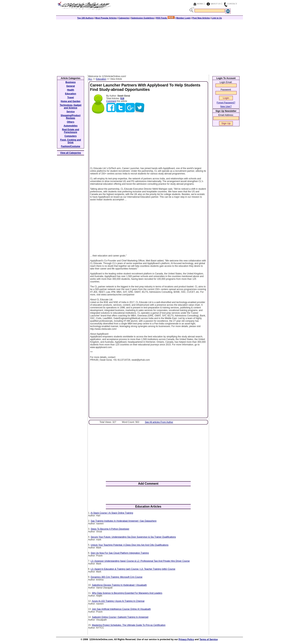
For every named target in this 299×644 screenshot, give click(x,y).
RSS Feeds (165, 18)
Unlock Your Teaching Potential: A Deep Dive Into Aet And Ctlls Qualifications (129, 545)
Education (101, 79)
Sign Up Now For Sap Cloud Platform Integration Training (120, 553)
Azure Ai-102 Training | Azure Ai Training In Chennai (118, 601)
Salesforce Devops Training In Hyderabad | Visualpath (119, 585)
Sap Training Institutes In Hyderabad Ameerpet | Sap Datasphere (123, 521)
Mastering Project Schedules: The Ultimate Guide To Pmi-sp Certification (129, 625)
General (71, 86)
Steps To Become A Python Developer (110, 529)
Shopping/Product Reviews (71, 117)
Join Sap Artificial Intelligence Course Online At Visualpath (121, 609)
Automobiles (71, 126)
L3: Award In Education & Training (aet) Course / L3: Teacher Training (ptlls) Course (133, 569)
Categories (124, 18)
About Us (216, 4)
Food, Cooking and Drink (71, 141)
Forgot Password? (226, 103)
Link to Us (217, 18)
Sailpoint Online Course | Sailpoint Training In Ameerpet (120, 617)
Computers (70, 136)
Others (71, 122)
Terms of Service (209, 639)
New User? (226, 106)
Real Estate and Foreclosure (70, 131)
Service (71, 112)
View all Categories (71, 153)
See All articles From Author (159, 422)
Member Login (183, 18)
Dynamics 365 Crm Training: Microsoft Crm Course (116, 577)
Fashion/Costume (71, 146)
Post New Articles (201, 18)
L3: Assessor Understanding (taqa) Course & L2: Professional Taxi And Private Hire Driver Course (140, 561)
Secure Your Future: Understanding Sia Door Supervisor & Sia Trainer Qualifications (133, 537)
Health (71, 90)
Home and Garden (70, 101)
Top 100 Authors (85, 18)
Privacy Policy (186, 639)
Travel (71, 98)
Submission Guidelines (143, 18)
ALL (90, 79)
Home (200, 4)
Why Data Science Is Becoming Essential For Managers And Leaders (127, 593)
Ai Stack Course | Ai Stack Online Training (112, 513)
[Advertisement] (149, 46)
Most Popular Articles (106, 18)
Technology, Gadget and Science (71, 106)
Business (70, 82)
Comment (111, 101)
